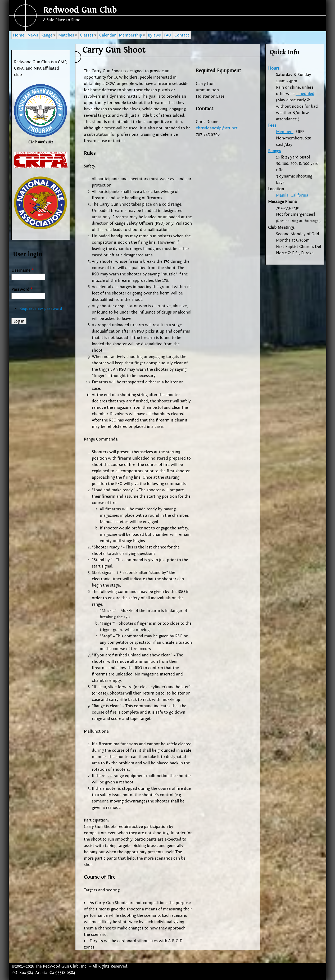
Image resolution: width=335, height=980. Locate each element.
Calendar (107, 35)
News (33, 35)
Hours (274, 68)
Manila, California (292, 195)
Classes (87, 35)
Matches (66, 35)
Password (22, 289)
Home (19, 35)
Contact (182, 35)
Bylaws (154, 35)
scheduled (305, 94)
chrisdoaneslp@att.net (217, 128)
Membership (130, 35)
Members (285, 132)
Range (47, 35)
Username (22, 270)
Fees (272, 125)
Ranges (275, 151)
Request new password (41, 308)
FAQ (168, 35)
